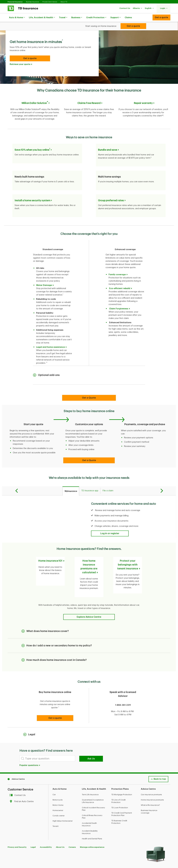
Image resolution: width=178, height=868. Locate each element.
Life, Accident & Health (42, 18)
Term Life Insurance (90, 779)
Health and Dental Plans (92, 823)
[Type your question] (47, 743)
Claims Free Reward (89, 96)
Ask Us (91, 743)
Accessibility (46, 832)
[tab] (71, 482)
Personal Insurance (15, 2)
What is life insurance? (150, 790)
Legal (33, 832)
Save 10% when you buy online (32, 141)
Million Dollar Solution (35, 96)
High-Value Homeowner (63, 806)
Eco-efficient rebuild (120, 279)
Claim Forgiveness (119, 300)
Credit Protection (96, 18)
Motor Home (58, 790)
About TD (64, 2)
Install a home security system (32, 191)
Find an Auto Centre (22, 786)
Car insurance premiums (151, 779)
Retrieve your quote (20, 57)
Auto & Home (17, 18)
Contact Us (18, 780)
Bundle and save (108, 141)
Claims (128, 18)
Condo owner (59, 800)
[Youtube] (17, 858)
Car (54, 779)
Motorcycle (58, 784)
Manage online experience (92, 832)
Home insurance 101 (50, 552)
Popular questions (30, 750)
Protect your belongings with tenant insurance (128, 556)
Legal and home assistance (50, 338)
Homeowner (58, 795)
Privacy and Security (17, 832)
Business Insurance (32, 2)
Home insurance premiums (152, 784)
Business (77, 18)
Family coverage (117, 266)
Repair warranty (143, 96)
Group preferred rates (111, 191)
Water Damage (44, 276)
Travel (63, 18)
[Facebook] (10, 858)
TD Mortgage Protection (122, 779)
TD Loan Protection (120, 792)
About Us (60, 832)
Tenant (55, 811)
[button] (125, 8)
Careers (72, 832)
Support (115, 18)
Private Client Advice (50, 2)
